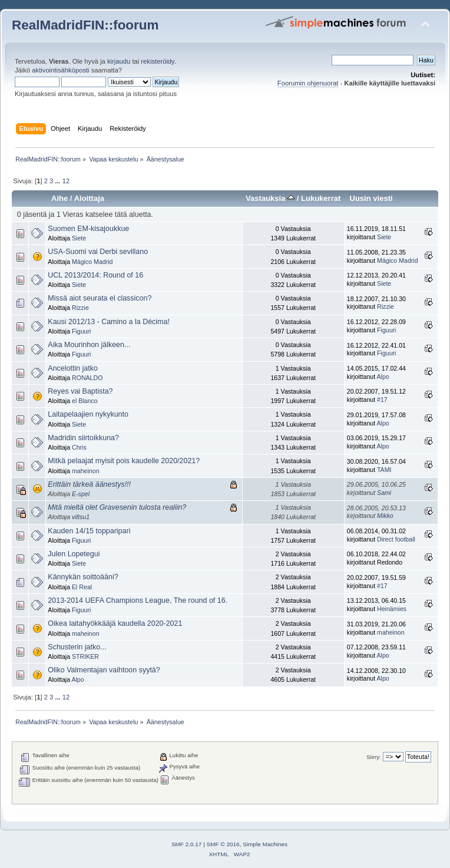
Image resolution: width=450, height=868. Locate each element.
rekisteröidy (158, 61)
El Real (82, 587)
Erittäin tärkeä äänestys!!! (89, 484)
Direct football (396, 539)
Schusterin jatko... (77, 647)
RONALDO (87, 378)
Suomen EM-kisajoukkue (88, 229)
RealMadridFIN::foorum (85, 25)
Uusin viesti (371, 198)
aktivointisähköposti (60, 70)
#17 (382, 400)
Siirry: (373, 757)
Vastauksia (270, 198)
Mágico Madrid (92, 262)
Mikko (385, 516)
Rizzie (80, 308)
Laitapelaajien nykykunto (88, 414)
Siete (79, 238)
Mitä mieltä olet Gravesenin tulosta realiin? (117, 507)
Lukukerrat (321, 198)
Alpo (383, 377)
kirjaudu (119, 61)
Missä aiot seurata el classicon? (100, 298)
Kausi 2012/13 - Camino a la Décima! (109, 322)
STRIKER (85, 656)
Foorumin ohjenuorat (308, 83)
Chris (79, 447)
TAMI (384, 470)
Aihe (59, 198)
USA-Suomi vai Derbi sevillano (98, 252)
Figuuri (81, 331)
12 (66, 181)
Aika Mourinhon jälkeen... (89, 345)
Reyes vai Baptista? (80, 391)
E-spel (81, 494)
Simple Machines (265, 844)
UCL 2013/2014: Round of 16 (95, 275)
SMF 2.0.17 (187, 844)
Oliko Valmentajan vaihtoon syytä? (104, 670)
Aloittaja (89, 198)
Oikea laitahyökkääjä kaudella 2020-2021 (115, 623)
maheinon (86, 471)
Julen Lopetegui (74, 554)
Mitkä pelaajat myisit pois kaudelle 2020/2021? (124, 461)
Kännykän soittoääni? (83, 577)
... (58, 181)
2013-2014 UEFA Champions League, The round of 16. (138, 600)
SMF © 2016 (223, 844)
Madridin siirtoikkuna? (83, 438)
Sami (384, 493)
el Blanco (85, 401)
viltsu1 (81, 517)
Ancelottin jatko (73, 368)
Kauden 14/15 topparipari (89, 531)
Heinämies (392, 609)
